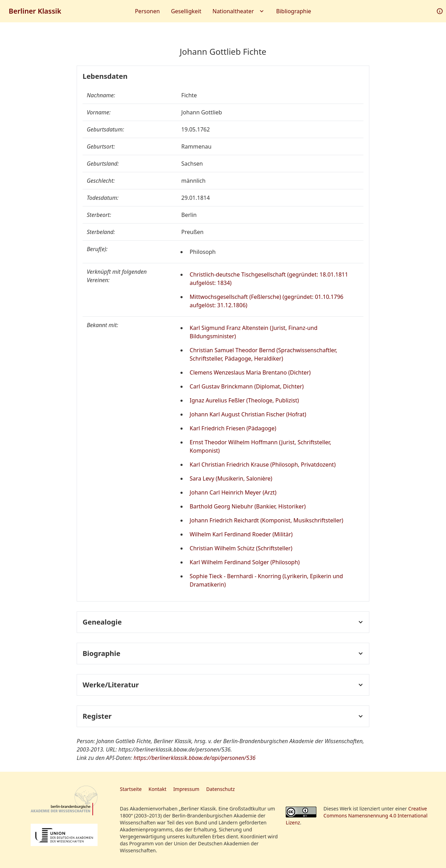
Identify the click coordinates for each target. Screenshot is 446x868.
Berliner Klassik (35, 11)
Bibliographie (294, 11)
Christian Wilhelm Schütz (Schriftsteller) (241, 548)
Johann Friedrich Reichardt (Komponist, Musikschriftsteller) (266, 520)
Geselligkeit (186, 11)
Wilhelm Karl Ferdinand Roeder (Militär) (241, 534)
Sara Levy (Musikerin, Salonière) (231, 478)
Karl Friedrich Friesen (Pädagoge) (233, 428)
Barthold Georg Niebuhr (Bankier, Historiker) (248, 506)
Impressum (186, 789)
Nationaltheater (239, 11)
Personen (147, 11)
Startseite (131, 789)
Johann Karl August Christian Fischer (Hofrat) (248, 414)
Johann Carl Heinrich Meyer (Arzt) (233, 492)
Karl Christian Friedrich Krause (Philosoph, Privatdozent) (263, 465)
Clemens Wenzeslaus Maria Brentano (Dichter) (250, 372)
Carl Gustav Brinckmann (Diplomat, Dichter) (247, 386)
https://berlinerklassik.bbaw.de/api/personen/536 (194, 758)
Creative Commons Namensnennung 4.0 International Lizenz (357, 816)
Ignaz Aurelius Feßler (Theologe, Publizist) (244, 400)
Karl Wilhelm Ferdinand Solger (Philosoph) (245, 562)
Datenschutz (221, 789)
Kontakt (157, 789)
